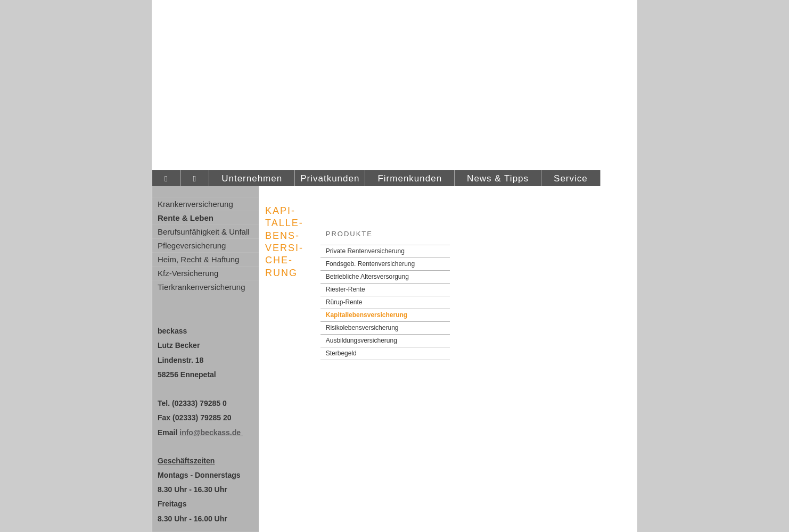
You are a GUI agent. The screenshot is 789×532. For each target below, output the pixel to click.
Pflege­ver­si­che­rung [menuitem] (192, 246)
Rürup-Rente (344, 302)
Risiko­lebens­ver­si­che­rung (362, 328)
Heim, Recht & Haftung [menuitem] (198, 259)
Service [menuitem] (571, 178)
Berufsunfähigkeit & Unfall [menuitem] (204, 232)
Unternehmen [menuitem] (252, 178)
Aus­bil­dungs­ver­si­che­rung (361, 340)
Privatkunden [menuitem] (330, 178)
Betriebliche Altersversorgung (367, 277)
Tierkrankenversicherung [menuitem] (202, 287)
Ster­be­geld (341, 353)
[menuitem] (166, 178)
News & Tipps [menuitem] (498, 178)
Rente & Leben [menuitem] (186, 218)
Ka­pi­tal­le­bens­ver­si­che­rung (367, 315)
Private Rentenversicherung (365, 251)
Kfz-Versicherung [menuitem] (188, 273)
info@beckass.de (211, 433)
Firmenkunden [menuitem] (410, 178)
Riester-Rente (346, 289)
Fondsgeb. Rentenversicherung (370, 264)
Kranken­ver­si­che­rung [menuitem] (195, 204)
